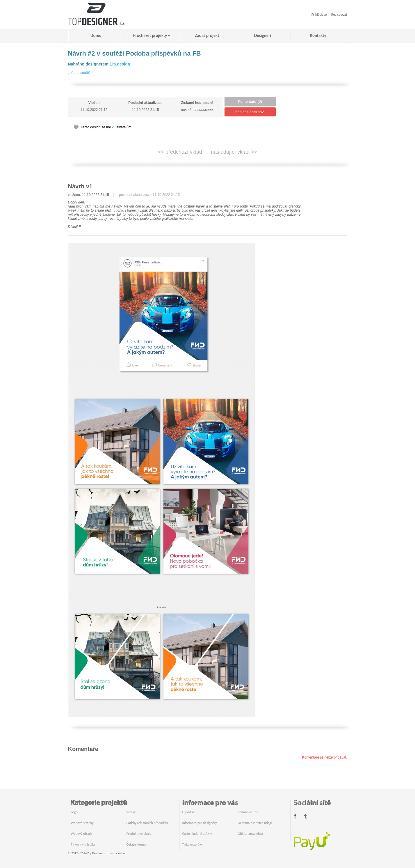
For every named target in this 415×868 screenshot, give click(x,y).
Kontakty (318, 36)
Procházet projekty (150, 36)
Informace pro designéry (200, 823)
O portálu (189, 812)
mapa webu (117, 853)
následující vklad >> (234, 152)
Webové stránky (82, 823)
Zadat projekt (207, 36)
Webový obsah (81, 834)
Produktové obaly (139, 834)
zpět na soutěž (79, 73)
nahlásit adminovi (250, 112)
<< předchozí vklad (180, 152)
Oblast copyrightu (250, 834)
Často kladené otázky (197, 834)
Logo (74, 812)
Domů (96, 36)
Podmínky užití (248, 812)
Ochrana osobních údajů (255, 823)
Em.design (120, 64)
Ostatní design (137, 844)
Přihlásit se (319, 15)
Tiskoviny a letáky (83, 844)
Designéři (263, 36)
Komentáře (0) (250, 101)
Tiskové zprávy (193, 844)
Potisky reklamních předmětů (147, 823)
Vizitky (131, 812)
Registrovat (339, 15)
